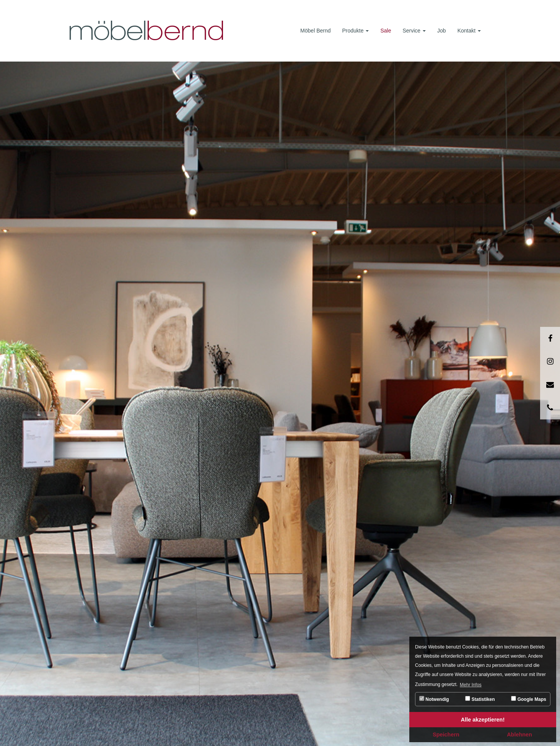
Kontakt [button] (469, 31)
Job (442, 31)
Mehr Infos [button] (471, 685)
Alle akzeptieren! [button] (483, 720)
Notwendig (434, 699)
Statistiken (480, 699)
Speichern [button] (446, 735)
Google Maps (529, 699)
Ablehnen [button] (519, 735)
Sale (386, 31)
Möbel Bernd (315, 31)
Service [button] (414, 31)
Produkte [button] (356, 31)
